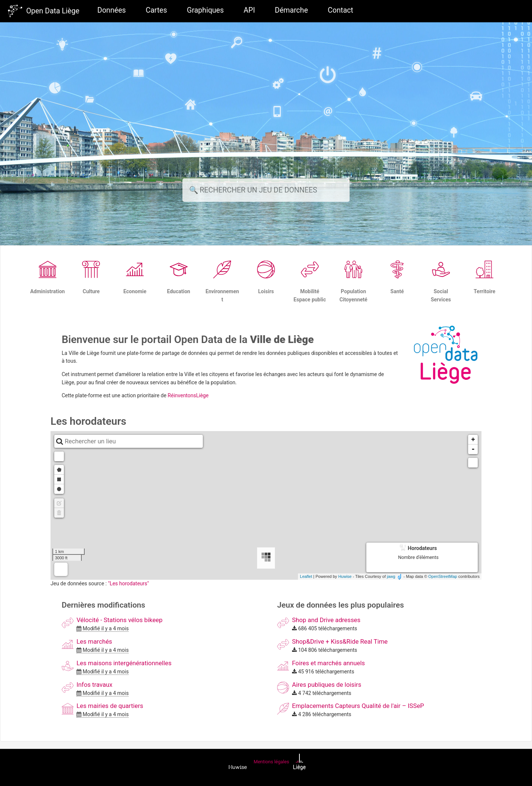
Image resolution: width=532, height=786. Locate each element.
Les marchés (94, 641)
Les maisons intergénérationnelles (124, 663)
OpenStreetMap (443, 576)
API (249, 10)
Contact (340, 10)
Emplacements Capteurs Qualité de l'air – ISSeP (358, 706)
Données (112, 10)
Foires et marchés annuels (328, 663)
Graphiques (205, 10)
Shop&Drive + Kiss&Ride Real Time (340, 641)
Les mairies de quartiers (110, 706)
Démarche (291, 10)
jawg (391, 576)
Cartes (156, 10)
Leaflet (306, 576)
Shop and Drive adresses (326, 620)
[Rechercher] (266, 190)
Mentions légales (271, 762)
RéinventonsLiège (188, 395)
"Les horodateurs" (129, 583)
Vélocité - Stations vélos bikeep (119, 620)
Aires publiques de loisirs (327, 685)
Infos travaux (95, 685)
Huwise (345, 576)
